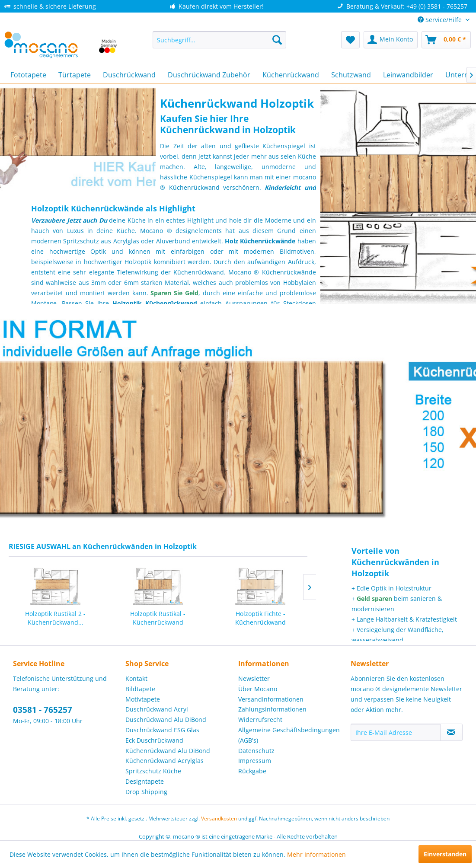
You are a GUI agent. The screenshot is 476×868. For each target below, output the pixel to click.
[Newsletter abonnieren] (451, 732)
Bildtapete (140, 689)
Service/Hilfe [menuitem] (441, 20)
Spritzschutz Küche (153, 771)
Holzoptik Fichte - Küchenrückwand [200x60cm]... (260, 618)
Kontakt (136, 678)
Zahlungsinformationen (272, 709)
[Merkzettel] (350, 40)
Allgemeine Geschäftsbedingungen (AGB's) (289, 735)
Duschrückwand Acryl (157, 709)
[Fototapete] (28, 75)
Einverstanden (445, 854)
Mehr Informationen (316, 854)
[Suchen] (277, 40)
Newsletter (254, 678)
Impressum (255, 761)
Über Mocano (258, 689)
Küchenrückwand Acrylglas (165, 761)
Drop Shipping (146, 792)
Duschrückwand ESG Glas (162, 730)
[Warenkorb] (446, 40)
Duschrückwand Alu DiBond (166, 720)
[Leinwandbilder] (408, 75)
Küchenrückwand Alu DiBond (168, 751)
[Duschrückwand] (129, 75)
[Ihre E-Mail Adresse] (396, 732)
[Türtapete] (75, 75)
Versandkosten (219, 819)
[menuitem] (219, 40)
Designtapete (145, 781)
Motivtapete (143, 699)
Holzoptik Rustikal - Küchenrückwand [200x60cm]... (158, 618)
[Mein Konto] (391, 40)
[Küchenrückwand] (291, 75)
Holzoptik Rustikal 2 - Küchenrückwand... (55, 618)
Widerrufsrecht (260, 720)
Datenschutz (256, 751)
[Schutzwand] (351, 75)
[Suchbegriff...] (219, 40)
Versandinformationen (271, 699)
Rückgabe (252, 771)
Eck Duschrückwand (154, 740)
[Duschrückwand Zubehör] (209, 75)
